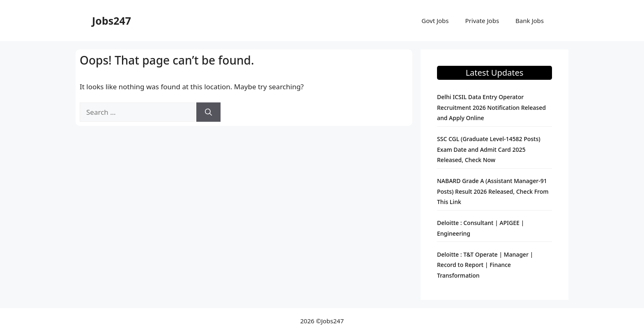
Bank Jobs (530, 21)
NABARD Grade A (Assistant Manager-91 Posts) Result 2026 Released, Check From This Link (493, 191)
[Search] (208, 112)
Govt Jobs (435, 21)
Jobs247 (112, 21)
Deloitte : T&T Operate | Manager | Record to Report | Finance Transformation (485, 265)
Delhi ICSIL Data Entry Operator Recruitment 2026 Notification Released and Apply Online (491, 107)
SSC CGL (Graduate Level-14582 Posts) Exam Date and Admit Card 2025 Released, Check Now (489, 149)
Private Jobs (482, 21)
